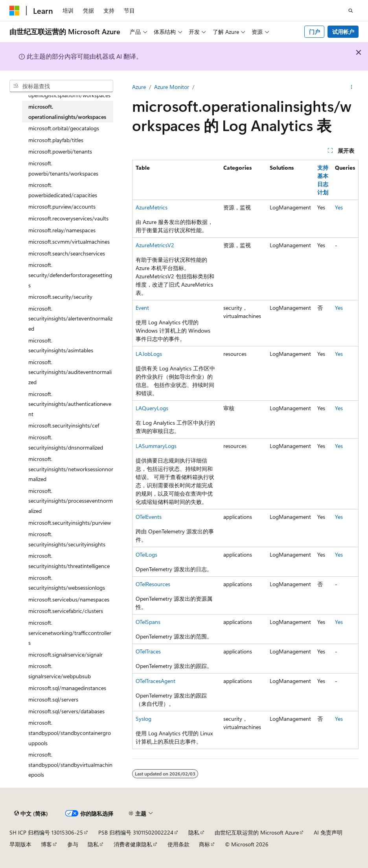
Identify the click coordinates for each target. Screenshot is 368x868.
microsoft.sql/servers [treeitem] (53, 699)
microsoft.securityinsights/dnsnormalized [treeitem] (66, 442)
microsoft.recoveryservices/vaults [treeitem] (68, 218)
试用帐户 (343, 32)
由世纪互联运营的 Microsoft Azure (257, 832)
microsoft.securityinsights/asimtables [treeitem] (61, 345)
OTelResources (153, 584)
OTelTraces (148, 651)
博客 (46, 844)
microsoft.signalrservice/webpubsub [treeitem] (60, 671)
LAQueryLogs (152, 408)
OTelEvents (149, 517)
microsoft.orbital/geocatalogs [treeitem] (64, 128)
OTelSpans (148, 622)
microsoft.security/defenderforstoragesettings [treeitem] (70, 275)
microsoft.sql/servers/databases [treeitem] (66, 711)
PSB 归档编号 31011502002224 (136, 832)
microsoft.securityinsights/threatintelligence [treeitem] (69, 561)
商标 (204, 844)
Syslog (144, 719)
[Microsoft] (15, 11)
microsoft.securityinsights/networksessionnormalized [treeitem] (71, 469)
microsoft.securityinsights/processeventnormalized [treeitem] (71, 501)
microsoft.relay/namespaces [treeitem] (62, 230)
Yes (339, 207)
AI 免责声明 (328, 832)
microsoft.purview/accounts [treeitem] (62, 206)
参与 (73, 844)
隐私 (194, 832)
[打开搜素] (351, 11)
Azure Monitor (172, 87)
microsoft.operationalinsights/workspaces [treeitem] (67, 112)
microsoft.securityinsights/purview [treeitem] (70, 523)
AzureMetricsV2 (155, 245)
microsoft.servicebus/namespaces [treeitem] (69, 599)
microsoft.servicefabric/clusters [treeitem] (66, 611)
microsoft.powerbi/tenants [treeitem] (60, 151)
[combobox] (61, 86)
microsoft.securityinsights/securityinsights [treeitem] (67, 539)
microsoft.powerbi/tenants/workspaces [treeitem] (63, 168)
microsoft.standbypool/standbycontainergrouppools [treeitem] (70, 733)
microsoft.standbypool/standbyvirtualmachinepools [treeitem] (70, 764)
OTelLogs (146, 554)
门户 (315, 32)
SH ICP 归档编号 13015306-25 (46, 832)
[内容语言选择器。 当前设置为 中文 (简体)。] (31, 813)
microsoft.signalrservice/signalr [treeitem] (65, 654)
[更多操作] (352, 87)
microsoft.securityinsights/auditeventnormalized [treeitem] (70, 372)
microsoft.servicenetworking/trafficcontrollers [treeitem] (70, 633)
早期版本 (20, 844)
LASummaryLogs (156, 446)
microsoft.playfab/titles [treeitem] (56, 140)
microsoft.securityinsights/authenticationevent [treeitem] (70, 404)
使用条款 (178, 844)
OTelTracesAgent (155, 681)
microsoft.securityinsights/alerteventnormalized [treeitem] (70, 318)
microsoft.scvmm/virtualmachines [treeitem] (69, 242)
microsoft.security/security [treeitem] (60, 297)
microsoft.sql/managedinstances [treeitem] (67, 688)
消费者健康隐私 (133, 844)
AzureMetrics (152, 207)
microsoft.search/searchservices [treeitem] (67, 253)
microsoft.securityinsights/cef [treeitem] (64, 425)
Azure (139, 87)
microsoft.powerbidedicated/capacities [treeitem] (63, 190)
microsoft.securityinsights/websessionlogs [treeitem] (67, 583)
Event (142, 308)
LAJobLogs (149, 354)
